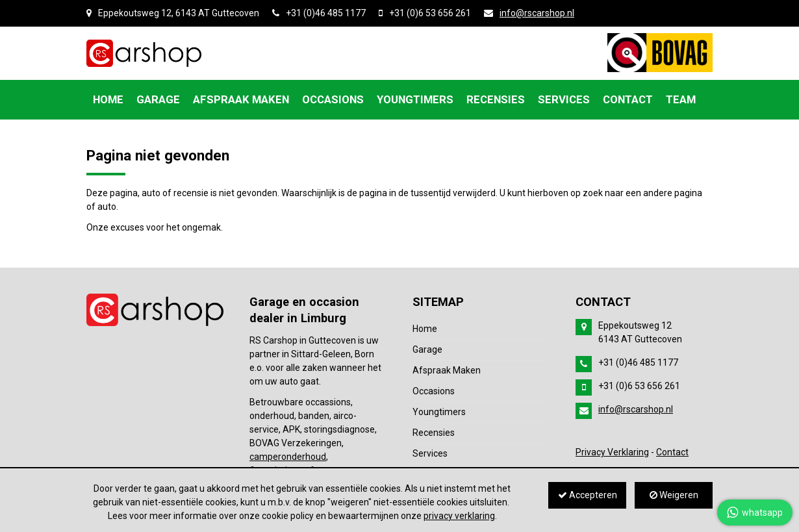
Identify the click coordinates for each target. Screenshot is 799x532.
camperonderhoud (288, 457)
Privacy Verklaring (612, 452)
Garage (427, 349)
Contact (672, 452)
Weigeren (674, 495)
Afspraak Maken (447, 370)
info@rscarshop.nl (537, 13)
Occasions (434, 391)
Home (425, 329)
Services (430, 453)
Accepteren (588, 495)
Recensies (434, 433)
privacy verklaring (459, 516)
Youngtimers (439, 412)
